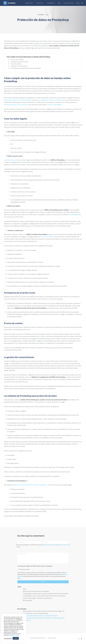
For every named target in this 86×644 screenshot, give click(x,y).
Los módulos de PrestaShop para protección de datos (26, 68)
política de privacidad (12, 160)
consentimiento (74, 214)
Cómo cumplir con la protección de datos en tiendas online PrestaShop (28, 57)
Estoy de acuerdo (25, 569)
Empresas (40, 3)
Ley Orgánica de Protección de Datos (50, 100)
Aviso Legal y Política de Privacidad (38, 638)
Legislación (29, 3)
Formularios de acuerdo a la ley (19, 62)
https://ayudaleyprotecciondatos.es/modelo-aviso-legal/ (40, 616)
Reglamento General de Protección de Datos (18, 100)
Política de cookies (52, 638)
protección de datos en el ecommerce (16, 105)
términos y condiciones (48, 237)
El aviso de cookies (16, 64)
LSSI (47, 15)
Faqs (59, 3)
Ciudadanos (51, 3)
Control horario (68, 3)
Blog (78, 3)
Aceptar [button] (16, 638)
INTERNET (41, 15)
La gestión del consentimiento (19, 66)
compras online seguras (54, 105)
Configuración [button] (8, 638)
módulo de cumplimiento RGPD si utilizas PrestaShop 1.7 (31, 485)
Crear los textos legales (17, 59)
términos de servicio (63, 545)
